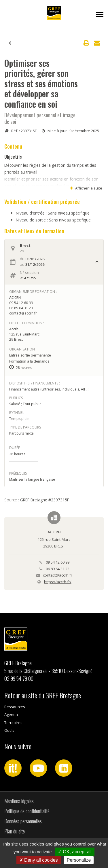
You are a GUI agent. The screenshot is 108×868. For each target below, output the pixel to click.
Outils (9, 730)
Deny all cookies (39, 860)
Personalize (79, 860)
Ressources (15, 707)
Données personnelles (23, 821)
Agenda (11, 715)
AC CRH (54, 532)
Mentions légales (19, 801)
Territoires (13, 723)
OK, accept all (75, 852)
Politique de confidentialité (27, 811)
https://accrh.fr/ (58, 582)
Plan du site (15, 831)
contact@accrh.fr (23, 313)
